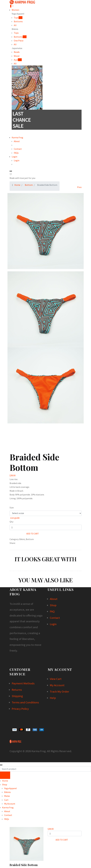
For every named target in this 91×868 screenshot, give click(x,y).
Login (14, 157)
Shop (53, 605)
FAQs (16, 153)
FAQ (52, 611)
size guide (15, 518)
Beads (17, 52)
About (17, 141)
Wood (17, 56)
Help (53, 698)
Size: (12, 508)
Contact (18, 149)
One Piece (19, 41)
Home (17, 185)
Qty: (12, 522)
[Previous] (79, 187)
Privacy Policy (20, 709)
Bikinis (7, 792)
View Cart (56, 679)
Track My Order (59, 692)
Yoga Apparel (11, 788)
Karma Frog (17, 137)
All (15, 25)
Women (15, 10)
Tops (16, 33)
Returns (17, 690)
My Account (57, 685)
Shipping (17, 696)
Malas (7, 796)
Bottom (29, 185)
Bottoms (18, 21)
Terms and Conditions (25, 702)
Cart (6, 800)
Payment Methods (23, 683)
